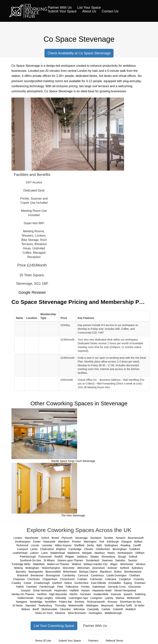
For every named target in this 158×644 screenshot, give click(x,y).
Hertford (42, 594)
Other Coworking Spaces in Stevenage (79, 403)
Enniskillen (115, 583)
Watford (76, 564)
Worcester (69, 568)
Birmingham (120, 549)
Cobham (82, 579)
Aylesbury (137, 568)
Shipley (95, 557)
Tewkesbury (45, 605)
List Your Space (89, 8)
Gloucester (135, 587)
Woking (18, 568)
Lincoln (35, 545)
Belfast (138, 542)
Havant (85, 590)
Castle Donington (116, 575)
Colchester (96, 579)
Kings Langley (44, 598)
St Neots (18, 605)
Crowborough (42, 583)
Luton (45, 553)
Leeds (34, 549)
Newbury (100, 553)
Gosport (26, 590)
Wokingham (32, 568)
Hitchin (74, 594)
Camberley (69, 575)
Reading (126, 545)
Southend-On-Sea (30, 560)
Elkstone (60, 613)
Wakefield (39, 564)
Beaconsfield (53, 572)
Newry (111, 553)
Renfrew (80, 602)
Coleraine (111, 579)
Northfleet (51, 602)
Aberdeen (64, 542)
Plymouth (67, 538)
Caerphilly (93, 609)
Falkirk (20, 587)
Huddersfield (101, 594)
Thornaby (60, 605)
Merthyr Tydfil (124, 605)
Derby (90, 545)
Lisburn (34, 553)
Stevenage (81, 538)
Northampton (125, 553)
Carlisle (106, 609)
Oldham (140, 553)
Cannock (83, 575)
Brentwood (37, 575)
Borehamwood (133, 572)
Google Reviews (32, 292)
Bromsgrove (53, 575)
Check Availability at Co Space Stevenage (79, 53)
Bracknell (23, 575)
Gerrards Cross (117, 587)
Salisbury (82, 557)
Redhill (58, 557)
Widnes (26, 609)
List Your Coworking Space (54, 626)
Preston (77, 542)
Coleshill (118, 609)
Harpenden (61, 590)
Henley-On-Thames (23, 594)
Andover (112, 568)
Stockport (96, 538)
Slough (122, 557)
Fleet (60, 587)
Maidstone (73, 553)
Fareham (32, 587)
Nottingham (111, 545)
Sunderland (93, 560)
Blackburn (106, 572)
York (102, 542)
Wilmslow (79, 609)
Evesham (140, 583)
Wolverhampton (51, 568)
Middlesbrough (113, 613)
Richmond (22, 545)
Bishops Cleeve (88, 572)
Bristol (55, 538)
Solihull (133, 557)
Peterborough (28, 557)
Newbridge (36, 602)
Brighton (61, 549)
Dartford (57, 583)
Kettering (140, 594)
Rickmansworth (96, 602)
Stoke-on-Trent (44, 613)
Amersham (99, 568)
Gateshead (99, 587)
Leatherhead (20, 553)
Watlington (92, 605)
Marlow (120, 598)
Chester (89, 549)
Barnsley (21, 572)
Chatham (135, 575)
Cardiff (137, 545)
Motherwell (133, 598)
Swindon (120, 560)
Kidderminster (26, 598)
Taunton (133, 560)
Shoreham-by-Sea (131, 602)
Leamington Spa (78, 598)
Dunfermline (82, 583)
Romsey (112, 602)
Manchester (32, 538)
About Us (89, 11)
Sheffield (79, 545)
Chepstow (19, 579)
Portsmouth (45, 557)
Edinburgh (113, 542)
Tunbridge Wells (21, 564)
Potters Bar (65, 602)
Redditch (131, 609)
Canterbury (97, 575)
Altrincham (84, 568)
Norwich (121, 538)
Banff (36, 609)
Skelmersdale (49, 609)
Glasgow (126, 542)
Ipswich (128, 594)
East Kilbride (99, 583)
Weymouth (107, 605)
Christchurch (67, 579)
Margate (87, 553)
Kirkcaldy (61, 598)
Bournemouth (136, 538)
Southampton (23, 542)
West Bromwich (77, 613)
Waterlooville (76, 605)
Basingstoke (36, 572)
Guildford (135, 549)
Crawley (16, 583)
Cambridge (75, 549)
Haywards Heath (102, 590)
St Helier (139, 605)
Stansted (30, 605)
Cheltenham (103, 549)
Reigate (70, 557)
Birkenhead (70, 572)
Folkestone (72, 587)
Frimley (85, 587)
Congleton (125, 579)
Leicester (47, 545)
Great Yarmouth (42, 590)
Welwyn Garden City (95, 564)
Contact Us (110, 11)
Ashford (124, 568)
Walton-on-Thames (58, 564)
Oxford (45, 538)
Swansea (107, 560)
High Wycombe (58, 594)
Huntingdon (95, 613)
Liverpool (22, 549)
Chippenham (50, 579)
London (18, 538)
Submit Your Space (62, 11)
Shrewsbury (108, 557)
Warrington (90, 542)
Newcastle (49, 542)
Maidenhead (58, 553)
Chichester (34, 579)
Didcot (68, 583)
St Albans (49, 560)
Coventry (139, 579)
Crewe (27, 583)
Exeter (37, 542)
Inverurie (116, 594)
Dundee (109, 538)
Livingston (96, 598)
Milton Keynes (63, 545)
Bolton (118, 572)
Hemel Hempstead (125, 590)
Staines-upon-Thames (70, 560)
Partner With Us (60, 8)
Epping (128, 583)
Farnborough (47, 587)
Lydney (109, 598)
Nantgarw (22, 602)
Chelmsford (47, 549)
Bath (99, 545)
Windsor (141, 564)
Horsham (85, 594)
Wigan (114, 564)
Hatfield (74, 590)
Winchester (127, 564)
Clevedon (65, 609)
